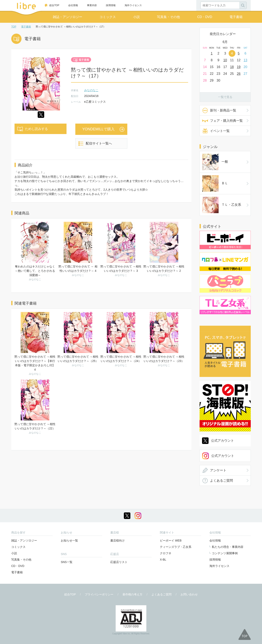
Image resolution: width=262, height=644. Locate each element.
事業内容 (92, 5)
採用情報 (111, 5)
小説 (137, 17)
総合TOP (54, 5)
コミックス (108, 17)
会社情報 (73, 5)
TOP (14, 27)
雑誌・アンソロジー (68, 17)
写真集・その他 (168, 17)
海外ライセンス (133, 5)
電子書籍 (236, 17)
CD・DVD (205, 17)
